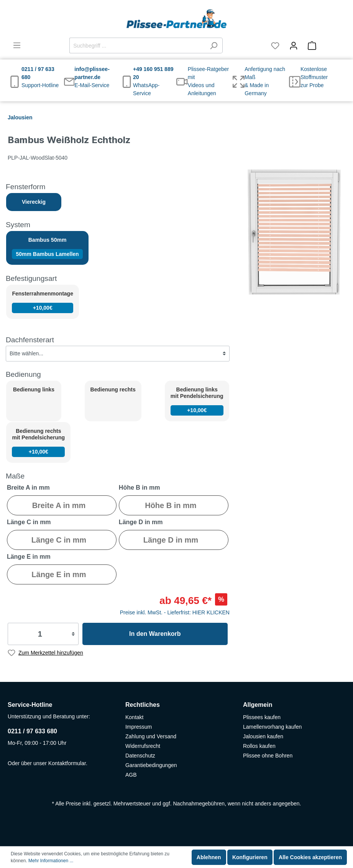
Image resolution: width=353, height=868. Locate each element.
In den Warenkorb (155, 634)
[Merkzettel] (275, 46)
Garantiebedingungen (151, 765)
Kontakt (134, 717)
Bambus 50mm (47, 248)
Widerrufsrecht (143, 746)
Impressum (139, 727)
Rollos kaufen (259, 746)
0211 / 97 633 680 (32, 731)
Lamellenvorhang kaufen (272, 727)
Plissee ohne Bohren (268, 756)
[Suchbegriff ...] (137, 45)
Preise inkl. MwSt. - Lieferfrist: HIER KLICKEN (175, 612)
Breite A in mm (28, 488)
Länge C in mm (29, 522)
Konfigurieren (250, 857)
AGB (131, 775)
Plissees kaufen (262, 717)
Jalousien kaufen (263, 736)
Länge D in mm (141, 522)
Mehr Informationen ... (51, 861)
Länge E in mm (29, 557)
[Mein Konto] (294, 46)
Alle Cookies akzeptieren (310, 857)
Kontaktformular (67, 763)
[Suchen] (214, 45)
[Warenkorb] (324, 46)
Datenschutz (140, 756)
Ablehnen (209, 857)
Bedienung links (34, 389)
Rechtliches (143, 705)
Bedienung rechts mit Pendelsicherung (38, 442)
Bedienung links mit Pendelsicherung (197, 401)
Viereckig (34, 202)
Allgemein (258, 705)
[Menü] (17, 45)
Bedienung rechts (113, 389)
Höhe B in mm (140, 488)
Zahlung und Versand (151, 736)
